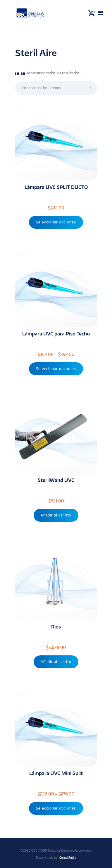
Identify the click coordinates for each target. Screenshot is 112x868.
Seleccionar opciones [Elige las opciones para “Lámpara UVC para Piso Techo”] (56, 369)
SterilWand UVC (56, 480)
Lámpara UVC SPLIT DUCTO (56, 187)
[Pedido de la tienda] (56, 88)
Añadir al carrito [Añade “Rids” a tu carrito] (56, 662)
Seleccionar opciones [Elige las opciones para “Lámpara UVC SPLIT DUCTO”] (56, 222)
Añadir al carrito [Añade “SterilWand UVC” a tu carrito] (56, 515)
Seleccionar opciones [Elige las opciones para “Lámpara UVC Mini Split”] (56, 808)
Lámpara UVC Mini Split (56, 773)
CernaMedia (68, 857)
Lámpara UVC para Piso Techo (56, 334)
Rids (56, 627)
